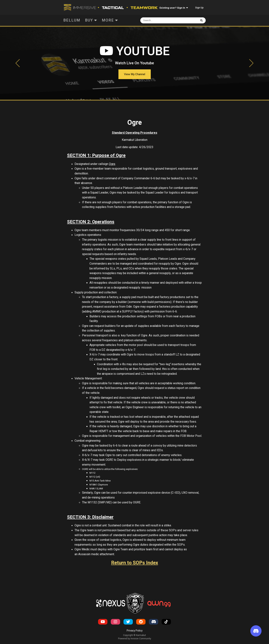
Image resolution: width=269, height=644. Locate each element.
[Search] (162, 20)
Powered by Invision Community (135, 639)
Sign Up (199, 8)
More (110, 20)
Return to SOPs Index (135, 563)
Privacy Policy (135, 631)
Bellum (72, 20)
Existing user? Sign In (174, 8)
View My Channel (135, 74)
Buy (91, 20)
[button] (18, 63)
